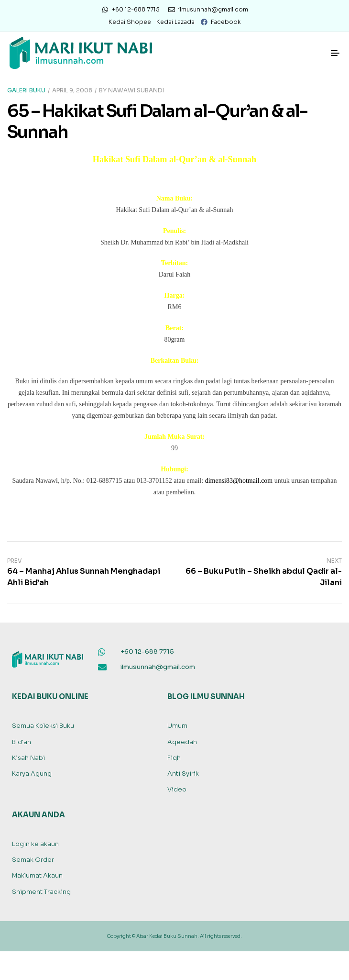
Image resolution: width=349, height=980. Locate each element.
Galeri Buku (26, 90)
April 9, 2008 (72, 90)
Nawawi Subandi (136, 90)
